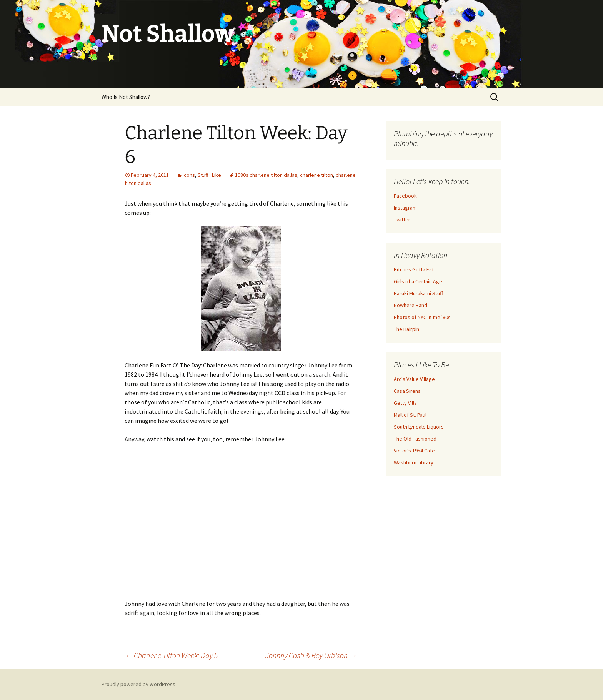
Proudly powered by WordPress (138, 684)
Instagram (405, 208)
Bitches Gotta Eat (414, 269)
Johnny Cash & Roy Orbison (311, 655)
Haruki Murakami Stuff (418, 293)
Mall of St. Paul (410, 415)
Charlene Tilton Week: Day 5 (171, 655)
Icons (189, 175)
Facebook (405, 196)
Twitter (402, 219)
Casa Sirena (407, 391)
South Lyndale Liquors (419, 427)
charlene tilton (316, 175)
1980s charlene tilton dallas (266, 175)
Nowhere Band (411, 305)
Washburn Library (414, 462)
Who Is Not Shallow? (126, 97)
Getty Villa (405, 403)
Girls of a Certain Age (418, 281)
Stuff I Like (209, 175)
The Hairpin (406, 329)
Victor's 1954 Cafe (414, 451)
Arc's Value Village (414, 379)
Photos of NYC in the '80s (422, 317)
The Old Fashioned (415, 439)
